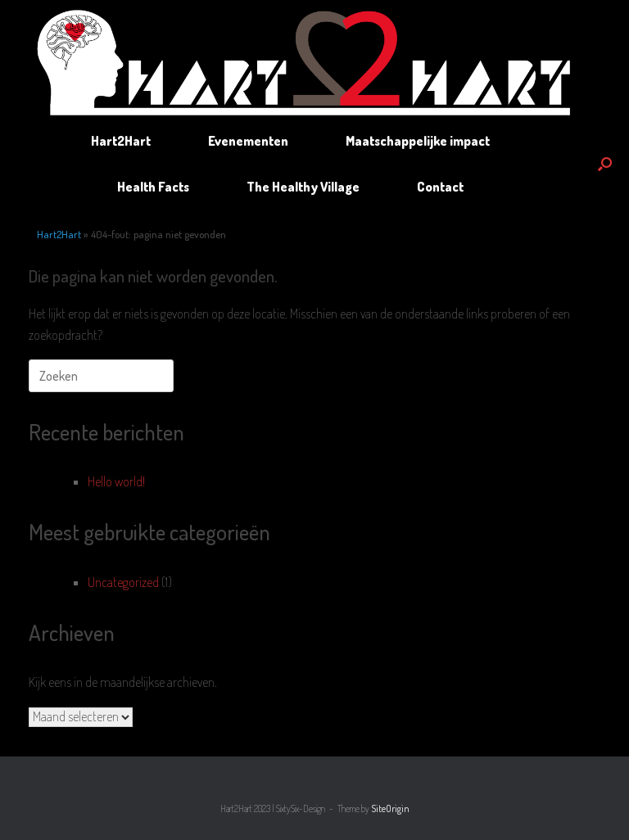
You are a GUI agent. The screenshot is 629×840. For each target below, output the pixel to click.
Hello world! (116, 481)
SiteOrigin (390, 808)
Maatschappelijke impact (418, 141)
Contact (440, 187)
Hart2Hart (121, 141)
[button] (605, 164)
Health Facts (153, 187)
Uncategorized (123, 582)
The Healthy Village (303, 187)
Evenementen (248, 141)
